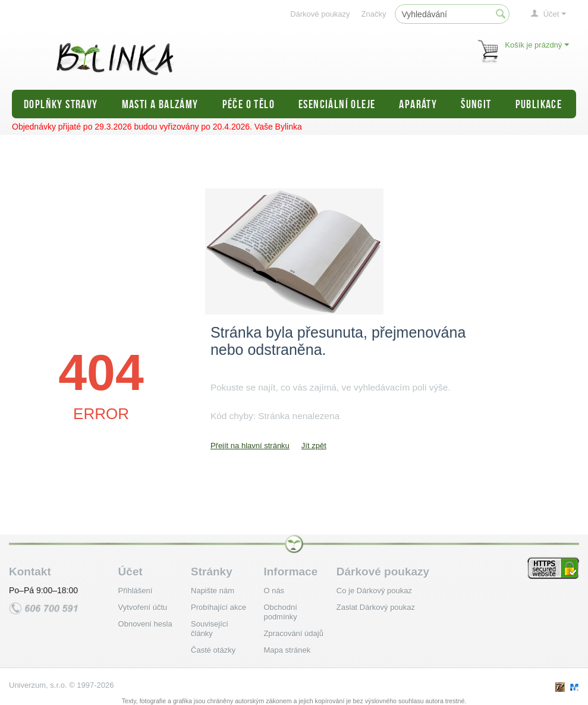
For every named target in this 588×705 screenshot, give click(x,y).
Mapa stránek (287, 650)
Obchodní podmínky (280, 612)
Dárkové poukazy (320, 14)
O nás (274, 591)
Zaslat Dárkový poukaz (376, 607)
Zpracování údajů (293, 633)
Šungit (476, 104)
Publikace (539, 104)
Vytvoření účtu (143, 607)
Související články (210, 629)
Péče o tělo (249, 104)
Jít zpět (314, 446)
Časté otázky (213, 650)
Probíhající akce (218, 607)
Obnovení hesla (145, 624)
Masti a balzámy (160, 104)
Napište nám (213, 591)
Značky (374, 14)
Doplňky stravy (61, 104)
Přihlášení (136, 591)
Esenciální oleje (337, 104)
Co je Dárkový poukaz (374, 591)
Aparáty (418, 104)
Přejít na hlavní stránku (250, 446)
